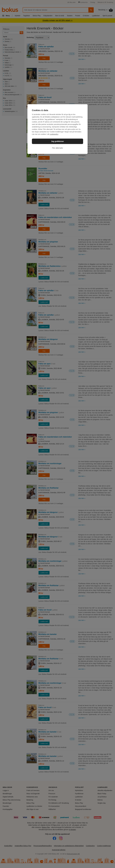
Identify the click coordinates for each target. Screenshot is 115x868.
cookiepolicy (54, 134)
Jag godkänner (57, 141)
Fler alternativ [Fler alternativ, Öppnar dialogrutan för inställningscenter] (58, 148)
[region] (57, 129)
